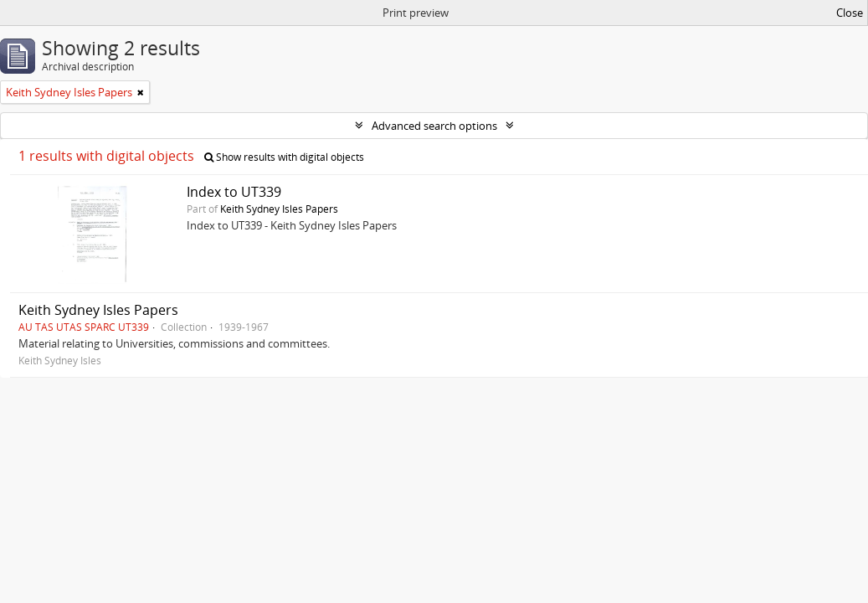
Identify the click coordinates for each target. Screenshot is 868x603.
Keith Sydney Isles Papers (279, 209)
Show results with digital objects (284, 157)
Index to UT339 (234, 192)
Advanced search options (434, 126)
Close (850, 13)
